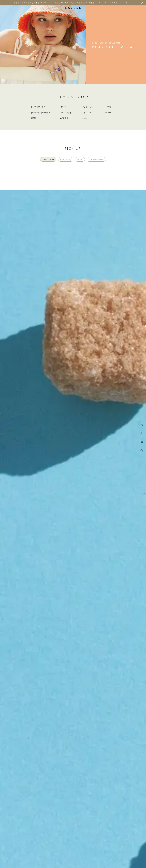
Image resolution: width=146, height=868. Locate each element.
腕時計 (33, 118)
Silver (80, 159)
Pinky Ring (66, 159)
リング (63, 107)
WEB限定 (64, 118)
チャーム (109, 113)
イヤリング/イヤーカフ (40, 113)
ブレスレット (66, 113)
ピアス (108, 107)
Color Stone (48, 159)
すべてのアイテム (38, 107)
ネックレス (87, 113)
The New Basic (96, 159)
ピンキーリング (88, 107)
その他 (85, 118)
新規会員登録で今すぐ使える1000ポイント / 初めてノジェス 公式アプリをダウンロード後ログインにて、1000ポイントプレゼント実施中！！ (78, 3)
